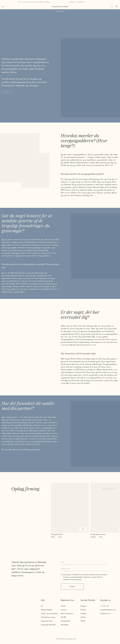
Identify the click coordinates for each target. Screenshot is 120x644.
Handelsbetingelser (47, 610)
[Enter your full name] (85, 563)
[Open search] (112, 7)
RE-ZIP (63, 617)
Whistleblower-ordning (48, 617)
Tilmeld (72, 587)
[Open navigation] (3, 7)
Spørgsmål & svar (106, 614)
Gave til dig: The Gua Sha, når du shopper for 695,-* (34, 2)
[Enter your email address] (85, 569)
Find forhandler (65, 621)
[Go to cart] (117, 6)
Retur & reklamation (67, 614)
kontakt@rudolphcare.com (108, 610)
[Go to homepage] (60, 7)
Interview (7, 92)
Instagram (83, 606)
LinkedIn (83, 614)
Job (42, 606)
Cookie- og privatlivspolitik (49, 614)
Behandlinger (65, 625)
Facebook (83, 610)
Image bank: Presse (47, 621)
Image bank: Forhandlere (48, 625)
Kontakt (63, 606)
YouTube (83, 617)
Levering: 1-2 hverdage (77, 2)
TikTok (83, 621)
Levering (63, 610)
